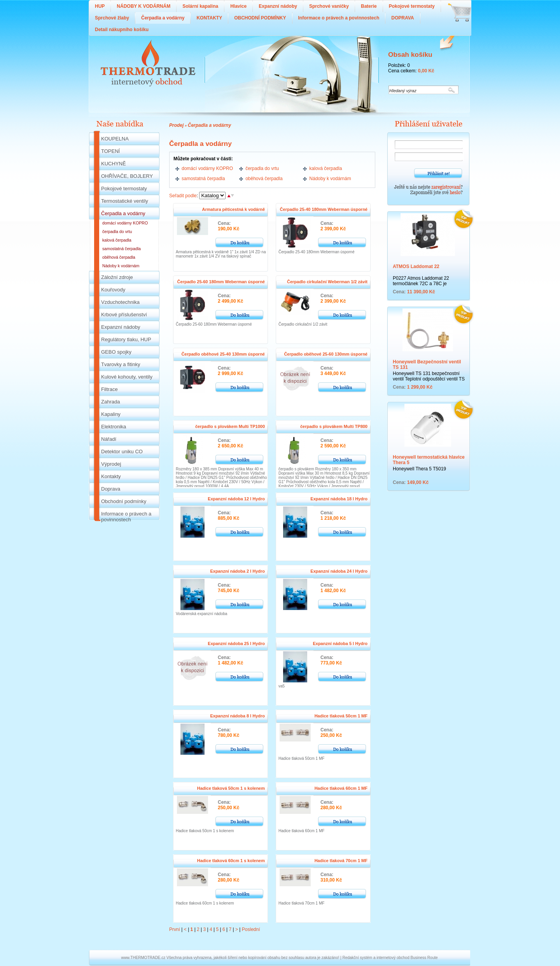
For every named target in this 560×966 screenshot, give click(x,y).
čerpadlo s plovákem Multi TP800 (334, 426)
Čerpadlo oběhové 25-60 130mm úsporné (326, 354)
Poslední (251, 929)
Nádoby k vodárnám (330, 179)
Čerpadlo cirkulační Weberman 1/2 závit (327, 282)
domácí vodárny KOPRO (207, 168)
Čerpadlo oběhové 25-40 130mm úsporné (223, 354)
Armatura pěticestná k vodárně (234, 209)
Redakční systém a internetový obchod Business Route (390, 958)
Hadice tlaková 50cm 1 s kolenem (231, 788)
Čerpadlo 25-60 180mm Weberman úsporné (221, 282)
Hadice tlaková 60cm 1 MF (341, 788)
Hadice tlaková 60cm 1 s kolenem (231, 861)
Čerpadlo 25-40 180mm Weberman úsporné (324, 209)
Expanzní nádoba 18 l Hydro (339, 499)
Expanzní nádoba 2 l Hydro (237, 571)
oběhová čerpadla (264, 179)
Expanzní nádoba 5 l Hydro (340, 643)
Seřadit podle (183, 196)
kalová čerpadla (325, 168)
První (175, 929)
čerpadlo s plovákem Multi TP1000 (230, 426)
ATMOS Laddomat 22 (416, 266)
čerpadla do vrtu (262, 168)
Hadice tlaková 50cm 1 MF (341, 716)
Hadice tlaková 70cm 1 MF (341, 861)
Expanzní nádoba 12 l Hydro (236, 499)
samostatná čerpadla (203, 179)
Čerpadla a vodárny (209, 125)
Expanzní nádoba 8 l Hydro (237, 716)
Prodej (176, 125)
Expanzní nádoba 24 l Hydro (339, 571)
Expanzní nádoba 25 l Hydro (236, 643)
